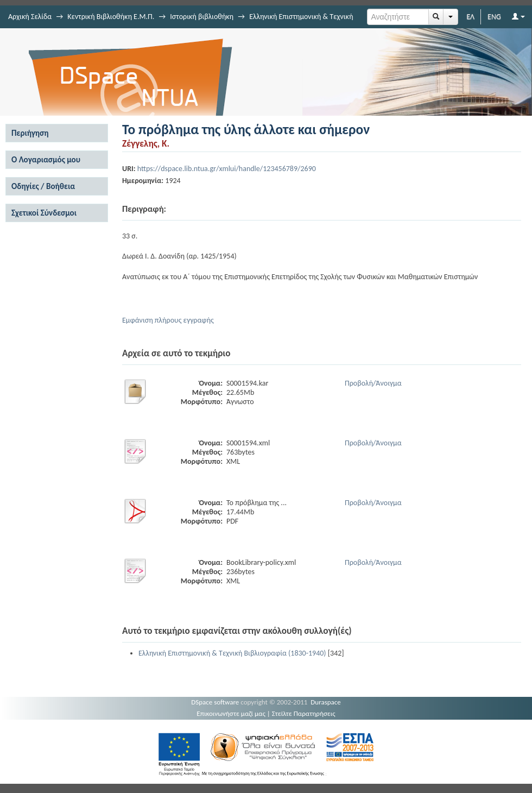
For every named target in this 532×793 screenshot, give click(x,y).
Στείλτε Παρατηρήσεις (304, 713)
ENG (494, 17)
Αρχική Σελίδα (30, 17)
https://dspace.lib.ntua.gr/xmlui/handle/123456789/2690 (227, 169)
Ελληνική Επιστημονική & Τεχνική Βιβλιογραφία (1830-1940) (232, 653)
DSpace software (215, 702)
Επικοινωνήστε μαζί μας (231, 713)
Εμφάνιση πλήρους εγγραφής (168, 320)
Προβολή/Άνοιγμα (373, 383)
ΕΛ (470, 17)
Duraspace (326, 702)
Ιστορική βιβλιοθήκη (202, 17)
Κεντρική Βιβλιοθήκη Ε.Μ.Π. (111, 17)
